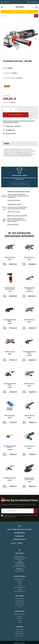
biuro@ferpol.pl (10, 130)
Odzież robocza (19, 632)
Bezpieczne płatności (19, 587)
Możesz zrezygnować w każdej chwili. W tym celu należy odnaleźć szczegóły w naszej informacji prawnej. (20, 516)
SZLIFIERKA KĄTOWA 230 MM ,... (10, 447)
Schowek (20, 622)
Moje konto (19, 616)
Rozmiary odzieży (19, 601)
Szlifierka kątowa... (10, 416)
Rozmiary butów (20, 603)
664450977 (18, 126)
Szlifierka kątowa (10, 257)
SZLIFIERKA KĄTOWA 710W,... (10, 384)
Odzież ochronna (19, 630)
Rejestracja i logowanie (19, 614)
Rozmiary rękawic (19, 605)
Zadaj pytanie (11, 134)
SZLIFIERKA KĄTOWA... (10, 478)
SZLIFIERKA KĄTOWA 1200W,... (29, 352)
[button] (36, 39)
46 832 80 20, (10, 126)
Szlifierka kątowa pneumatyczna (10, 289)
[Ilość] (10, 110)
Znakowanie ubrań (20, 599)
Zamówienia (20, 618)
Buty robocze (20, 636)
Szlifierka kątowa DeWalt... (29, 289)
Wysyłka (19, 589)
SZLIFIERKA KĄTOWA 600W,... (10, 321)
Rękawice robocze (19, 634)
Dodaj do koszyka (16, 115)
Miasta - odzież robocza (19, 591)
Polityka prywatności (20, 579)
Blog (19, 607)
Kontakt (20, 585)
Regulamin (19, 581)
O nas (19, 583)
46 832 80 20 (20, 533)
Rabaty (20, 620)
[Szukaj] (19, 16)
